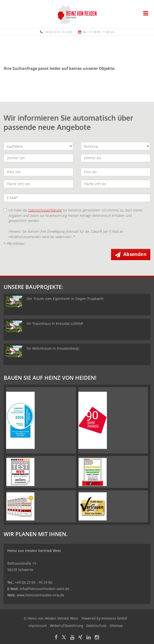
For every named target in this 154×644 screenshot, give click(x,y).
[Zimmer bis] (116, 158)
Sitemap (116, 626)
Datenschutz (96, 626)
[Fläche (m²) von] (39, 184)
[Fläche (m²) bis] (116, 184)
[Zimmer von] (39, 158)
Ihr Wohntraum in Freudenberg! (53, 348)
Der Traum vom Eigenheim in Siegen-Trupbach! (65, 299)
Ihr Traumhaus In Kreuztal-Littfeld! (55, 323)
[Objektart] (115, 146)
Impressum (38, 626)
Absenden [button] (135, 254)
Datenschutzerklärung (45, 210)
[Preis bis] (116, 172)
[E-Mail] (77, 198)
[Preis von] (39, 172)
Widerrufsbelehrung (67, 626)
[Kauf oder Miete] (38, 146)
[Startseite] (77, 14)
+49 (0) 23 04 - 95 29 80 (58, 32)
